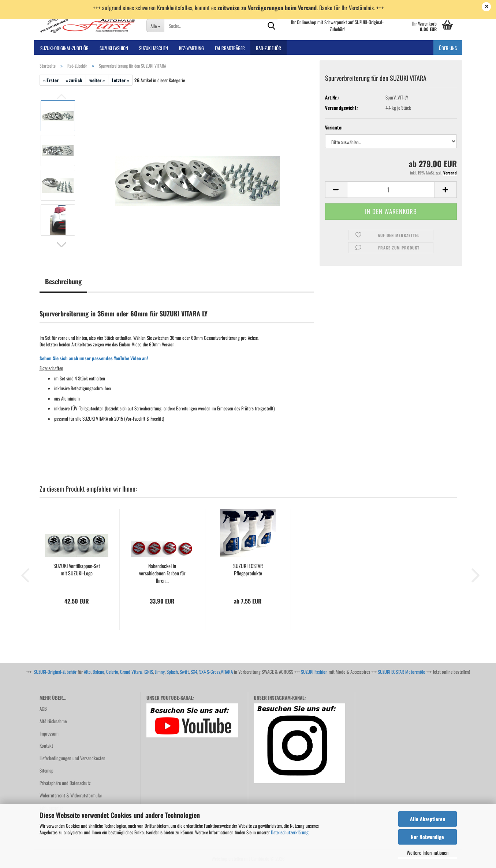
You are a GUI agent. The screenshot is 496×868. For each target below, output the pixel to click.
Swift (184, 672)
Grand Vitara (131, 672)
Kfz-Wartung (191, 48)
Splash (172, 672)
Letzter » (120, 80)
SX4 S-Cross (210, 672)
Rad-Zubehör (268, 48)
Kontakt (46, 745)
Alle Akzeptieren (428, 819)
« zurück (74, 80)
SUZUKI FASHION (114, 48)
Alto (87, 672)
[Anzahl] (391, 190)
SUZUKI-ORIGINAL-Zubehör (64, 48)
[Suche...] (155, 26)
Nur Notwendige (427, 837)
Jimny (160, 672)
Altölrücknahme (53, 721)
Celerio (112, 672)
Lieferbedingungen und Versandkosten (72, 758)
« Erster (51, 80)
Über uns (448, 48)
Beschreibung (63, 281)
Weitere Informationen (428, 852)
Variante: (334, 127)
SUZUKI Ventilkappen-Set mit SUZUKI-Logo (77, 570)
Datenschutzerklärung (290, 832)
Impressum (49, 733)
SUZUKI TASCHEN (154, 48)
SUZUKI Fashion (314, 672)
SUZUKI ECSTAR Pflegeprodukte (248, 570)
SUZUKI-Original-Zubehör (55, 672)
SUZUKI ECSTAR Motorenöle (401, 672)
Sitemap (46, 770)
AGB (43, 709)
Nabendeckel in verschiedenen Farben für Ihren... (162, 573)
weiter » (97, 80)
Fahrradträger (230, 48)
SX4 (194, 672)
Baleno (98, 672)
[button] (61, 245)
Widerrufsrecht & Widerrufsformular (71, 795)
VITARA (227, 672)
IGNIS (148, 672)
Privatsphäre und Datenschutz (65, 783)
